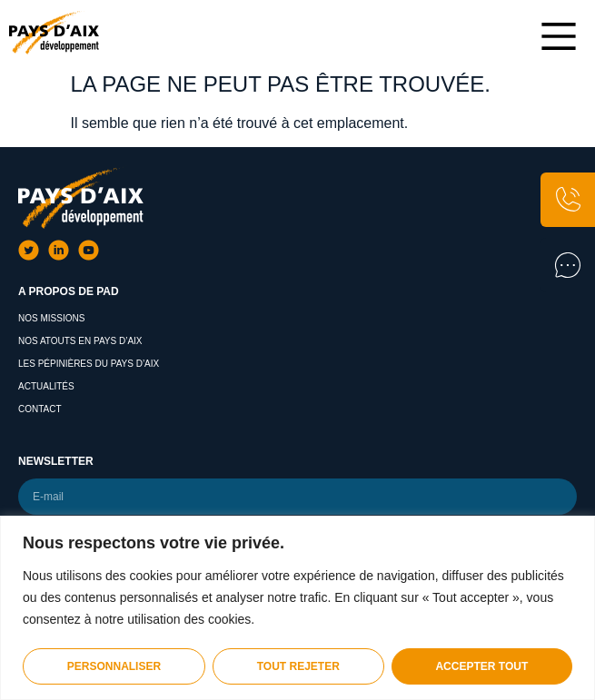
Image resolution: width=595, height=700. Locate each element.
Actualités (46, 386)
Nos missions (51, 318)
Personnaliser (114, 666)
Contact (40, 409)
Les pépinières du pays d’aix (89, 364)
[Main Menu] (559, 36)
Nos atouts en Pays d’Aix (80, 341)
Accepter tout (481, 666)
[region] (297, 608)
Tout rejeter (298, 666)
